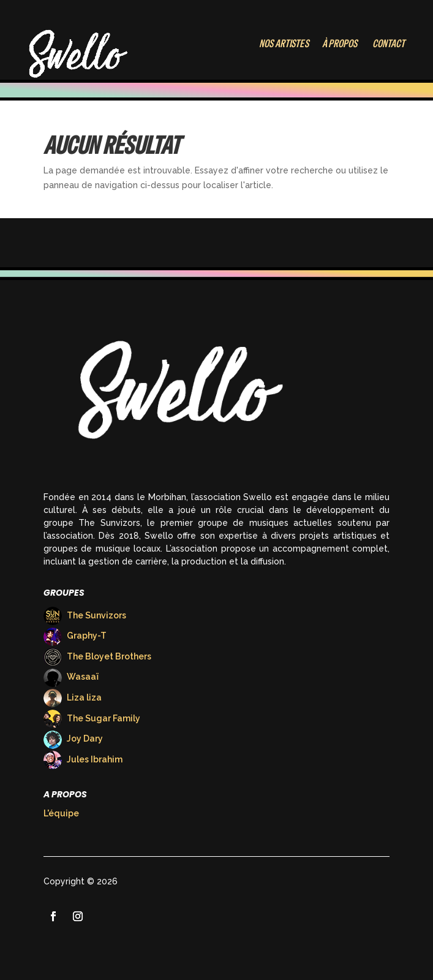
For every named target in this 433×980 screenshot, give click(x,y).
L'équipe (61, 813)
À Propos (340, 43)
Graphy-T (75, 636)
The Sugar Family (92, 718)
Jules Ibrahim (83, 759)
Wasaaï (71, 677)
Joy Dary (73, 739)
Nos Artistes (284, 43)
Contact (389, 43)
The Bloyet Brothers (97, 656)
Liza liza (73, 697)
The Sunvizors (85, 615)
